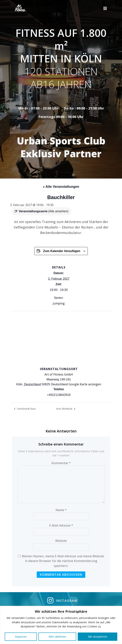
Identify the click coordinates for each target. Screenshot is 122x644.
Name (61, 510)
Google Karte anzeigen (85, 384)
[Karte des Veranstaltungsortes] (61, 338)
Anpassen (21, 637)
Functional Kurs (26, 409)
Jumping (59, 303)
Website (61, 541)
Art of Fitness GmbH (59, 374)
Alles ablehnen (57, 637)
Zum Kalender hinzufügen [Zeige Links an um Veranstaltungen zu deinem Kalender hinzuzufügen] (62, 251)
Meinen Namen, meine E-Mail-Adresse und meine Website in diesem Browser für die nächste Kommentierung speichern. (63, 561)
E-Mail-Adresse (61, 525)
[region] (61, 625)
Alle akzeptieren (98, 637)
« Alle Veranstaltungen (61, 187)
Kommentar (61, 463)
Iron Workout (65, 409)
